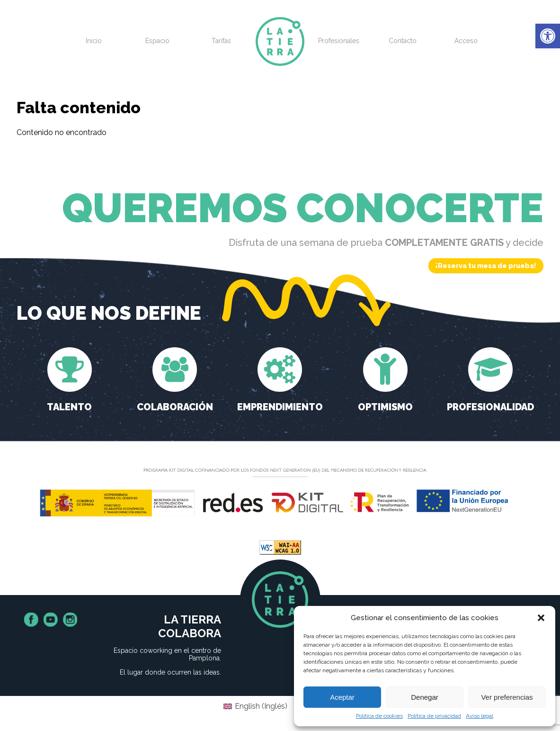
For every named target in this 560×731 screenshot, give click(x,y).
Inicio (94, 41)
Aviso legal (480, 716)
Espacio (157, 41)
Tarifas (221, 41)
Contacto (403, 41)
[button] (548, 36)
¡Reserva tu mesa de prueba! (486, 266)
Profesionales (339, 41)
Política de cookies (379, 716)
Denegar (425, 697)
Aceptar (342, 697)
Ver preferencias (507, 697)
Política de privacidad (434, 716)
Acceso (466, 41)
